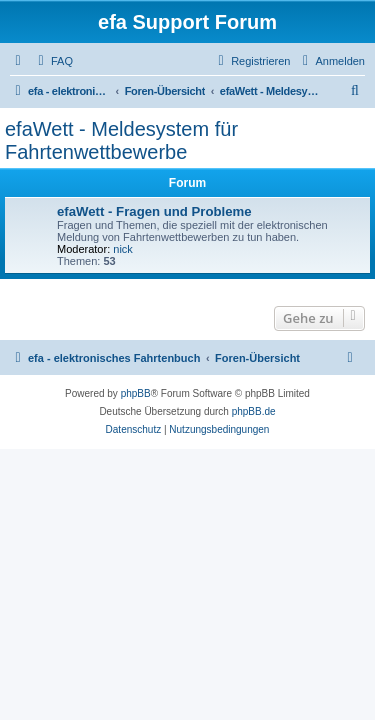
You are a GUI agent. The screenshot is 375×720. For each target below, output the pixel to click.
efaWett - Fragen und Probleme (154, 211)
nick (123, 249)
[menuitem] (53, 61)
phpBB (136, 393)
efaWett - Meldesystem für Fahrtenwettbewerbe (121, 140)
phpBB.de (254, 411)
